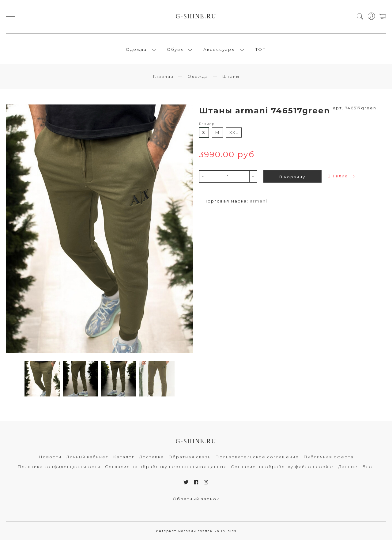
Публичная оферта (329, 459)
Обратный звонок (196, 500)
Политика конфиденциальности (59, 468)
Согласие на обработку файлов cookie (282, 468)
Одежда (136, 50)
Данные (348, 468)
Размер (207, 125)
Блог (369, 468)
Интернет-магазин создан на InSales (196, 533)
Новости (50, 459)
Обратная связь (190, 459)
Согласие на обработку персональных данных (166, 468)
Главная (163, 78)
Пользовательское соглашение (257, 459)
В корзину (292, 178)
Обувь (175, 50)
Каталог (124, 459)
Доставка (151, 459)
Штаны (231, 78)
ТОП (261, 50)
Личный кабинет (87, 459)
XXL (234, 134)
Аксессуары (219, 50)
